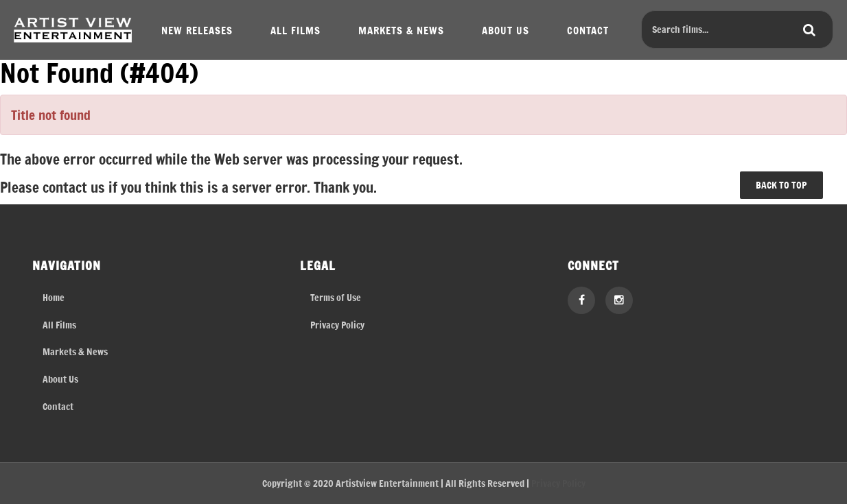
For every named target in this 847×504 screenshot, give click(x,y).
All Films (59, 325)
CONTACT (588, 30)
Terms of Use (336, 297)
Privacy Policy (337, 325)
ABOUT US (506, 30)
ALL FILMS (295, 30)
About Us (60, 379)
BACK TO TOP (781, 185)
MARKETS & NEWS (401, 30)
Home (54, 297)
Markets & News (75, 351)
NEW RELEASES (197, 30)
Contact (58, 406)
